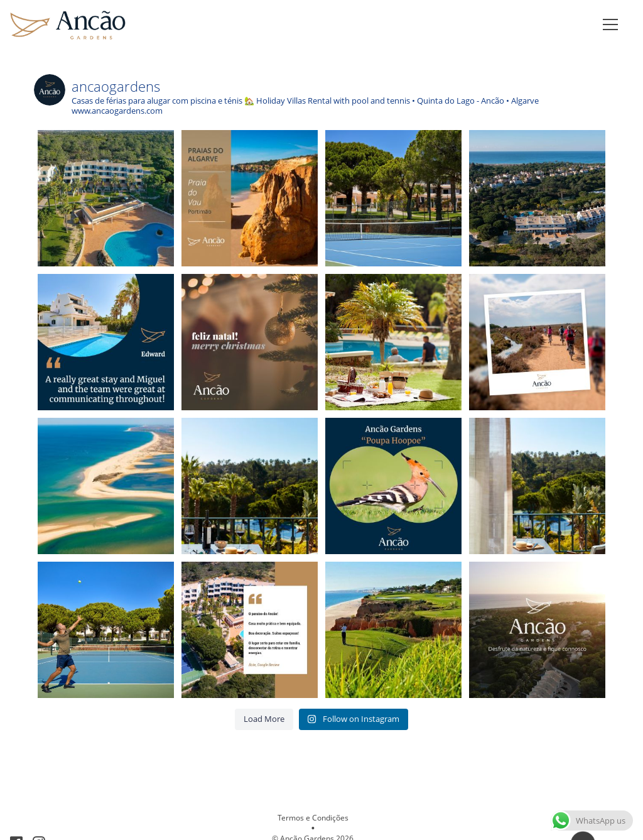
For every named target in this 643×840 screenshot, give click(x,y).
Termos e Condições (313, 818)
